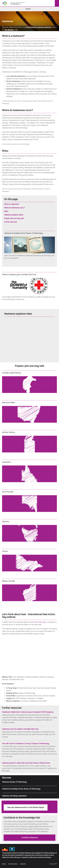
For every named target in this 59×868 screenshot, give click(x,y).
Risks (6, 211)
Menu (57, 3)
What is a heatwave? (12, 204)
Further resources (11, 222)
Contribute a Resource (30, 838)
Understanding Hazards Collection (38, 27)
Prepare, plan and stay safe (14, 218)
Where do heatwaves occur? (14, 208)
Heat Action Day (40, 622)
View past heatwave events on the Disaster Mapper (26, 807)
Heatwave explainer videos (14, 215)
